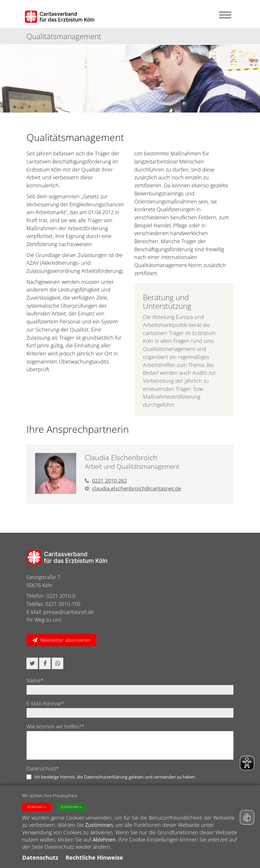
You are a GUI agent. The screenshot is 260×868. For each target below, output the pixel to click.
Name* (35, 680)
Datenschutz (40, 857)
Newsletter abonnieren (65, 640)
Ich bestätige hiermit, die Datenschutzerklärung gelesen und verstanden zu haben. (115, 777)
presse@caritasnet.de (69, 612)
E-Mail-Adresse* (45, 703)
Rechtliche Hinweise (94, 857)
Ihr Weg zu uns (44, 620)
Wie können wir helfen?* (55, 726)
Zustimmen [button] (70, 807)
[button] (32, 663)
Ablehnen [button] (35, 807)
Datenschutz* (43, 768)
